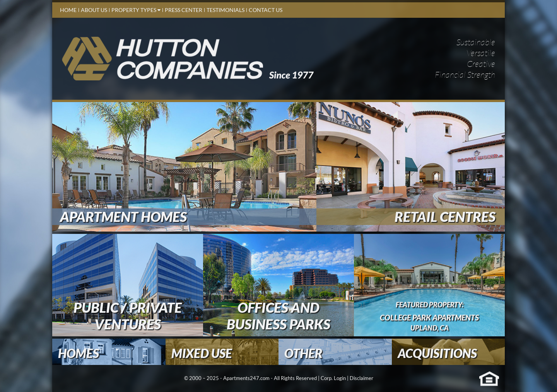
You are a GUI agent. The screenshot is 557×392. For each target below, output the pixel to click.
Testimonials (226, 10)
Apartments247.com (246, 378)
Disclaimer (361, 378)
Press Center (184, 10)
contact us (266, 10)
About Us (94, 10)
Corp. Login (333, 378)
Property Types (136, 10)
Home (68, 10)
